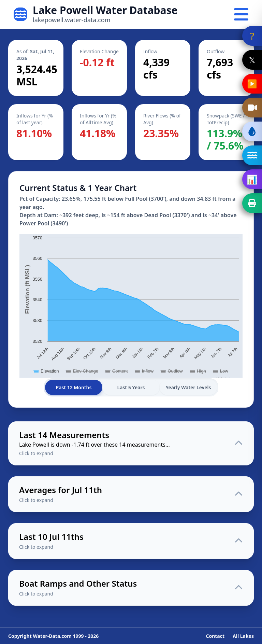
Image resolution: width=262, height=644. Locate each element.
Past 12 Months (74, 387)
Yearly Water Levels (188, 387)
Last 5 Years (131, 387)
